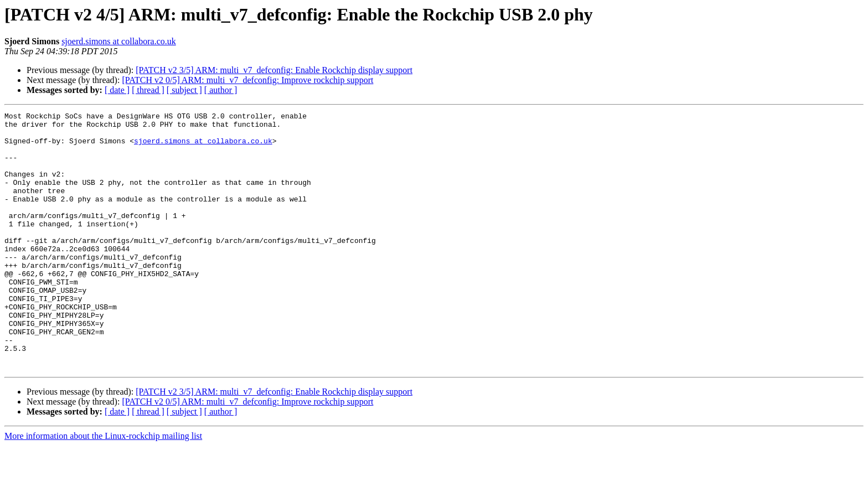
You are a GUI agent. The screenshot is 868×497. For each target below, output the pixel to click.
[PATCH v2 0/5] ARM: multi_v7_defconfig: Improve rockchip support (247, 80)
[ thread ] (148, 90)
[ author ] (221, 90)
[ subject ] (184, 90)
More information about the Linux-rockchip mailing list (103, 487)
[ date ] (117, 90)
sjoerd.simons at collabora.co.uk (119, 41)
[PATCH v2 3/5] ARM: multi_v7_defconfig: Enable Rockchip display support (274, 70)
